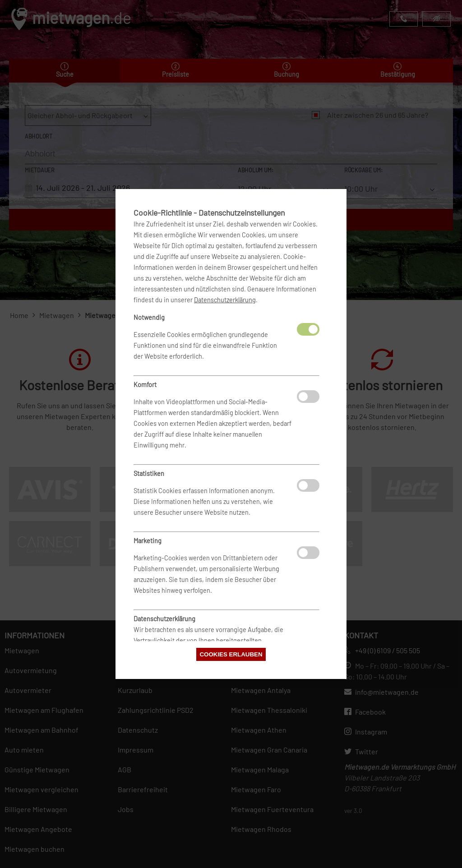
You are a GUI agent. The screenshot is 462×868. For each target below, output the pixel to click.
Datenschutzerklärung (225, 300)
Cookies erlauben (231, 654)
